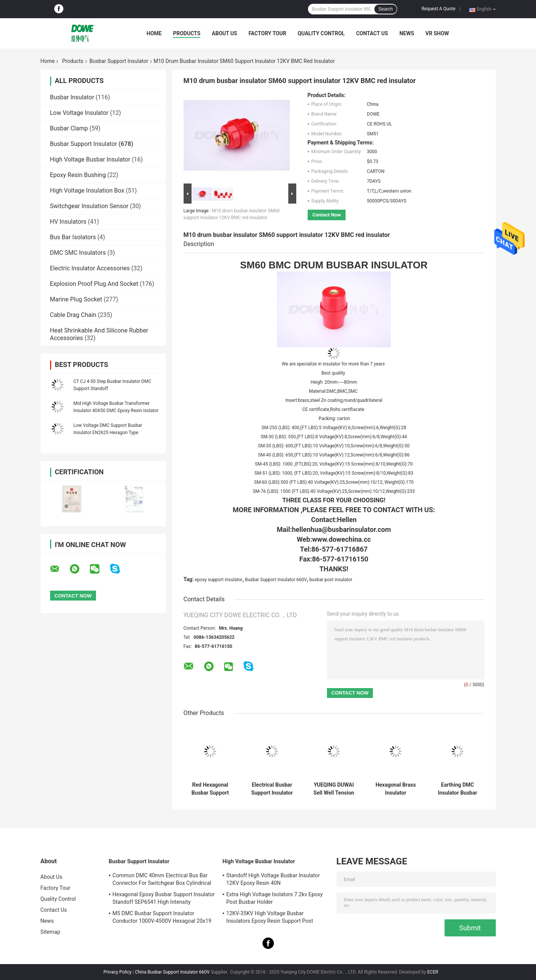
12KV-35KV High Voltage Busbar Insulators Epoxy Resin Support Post (270, 917)
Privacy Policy (118, 972)
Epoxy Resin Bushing (78, 175)
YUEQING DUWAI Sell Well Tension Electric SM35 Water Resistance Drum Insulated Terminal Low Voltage (334, 789)
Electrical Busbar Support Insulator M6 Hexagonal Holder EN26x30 (272, 789)
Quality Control (321, 33)
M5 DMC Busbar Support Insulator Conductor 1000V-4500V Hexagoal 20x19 (162, 917)
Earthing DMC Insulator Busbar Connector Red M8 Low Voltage (458, 789)
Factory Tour (267, 33)
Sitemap (50, 932)
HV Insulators (68, 222)
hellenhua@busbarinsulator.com (341, 529)
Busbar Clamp (69, 128)
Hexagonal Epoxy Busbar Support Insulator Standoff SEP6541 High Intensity (164, 898)
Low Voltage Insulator (79, 113)
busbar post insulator (331, 580)
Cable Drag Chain (73, 315)
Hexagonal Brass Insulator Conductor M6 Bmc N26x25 (396, 789)
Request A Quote (438, 9)
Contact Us (372, 33)
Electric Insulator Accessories (90, 268)
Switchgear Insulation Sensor (89, 206)
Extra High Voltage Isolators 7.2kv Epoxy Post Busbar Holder (275, 898)
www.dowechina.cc (342, 539)
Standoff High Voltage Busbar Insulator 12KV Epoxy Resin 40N (273, 879)
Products (187, 33)
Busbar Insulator (72, 97)
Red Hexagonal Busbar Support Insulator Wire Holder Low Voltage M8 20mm (210, 789)
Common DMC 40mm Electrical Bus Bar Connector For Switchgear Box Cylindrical (162, 879)
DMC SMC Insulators (78, 253)
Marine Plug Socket (76, 299)
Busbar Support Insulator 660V (276, 580)
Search (385, 9)
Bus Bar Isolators (73, 237)
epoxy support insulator (219, 580)
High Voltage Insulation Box (87, 191)
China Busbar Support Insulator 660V (172, 972)
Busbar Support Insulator (119, 61)
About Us (224, 33)
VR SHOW (437, 33)
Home (154, 33)
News (407, 33)
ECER (433, 972)
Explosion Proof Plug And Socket (94, 284)
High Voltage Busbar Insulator (90, 159)
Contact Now (327, 215)
